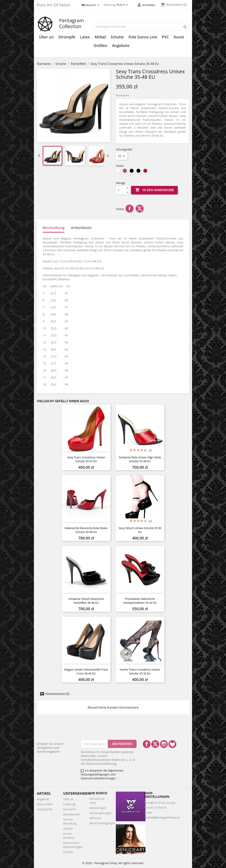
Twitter (155, 744)
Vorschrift (69, 809)
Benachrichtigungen (102, 823)
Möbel (100, 37)
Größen (101, 46)
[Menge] (121, 190)
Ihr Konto (98, 793)
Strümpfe (67, 37)
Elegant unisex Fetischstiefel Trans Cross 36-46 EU (86, 671)
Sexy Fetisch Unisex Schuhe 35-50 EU (140, 530)
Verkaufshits (45, 809)
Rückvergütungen (101, 813)
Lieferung (69, 804)
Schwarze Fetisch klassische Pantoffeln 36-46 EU (86, 601)
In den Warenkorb (154, 190)
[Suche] (141, 27)
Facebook (147, 744)
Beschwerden (72, 814)
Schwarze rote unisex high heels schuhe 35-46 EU (140, 459)
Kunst (179, 37)
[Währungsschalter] (123, 5)
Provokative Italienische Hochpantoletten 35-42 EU (140, 601)
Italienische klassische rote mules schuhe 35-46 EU (86, 530)
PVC (165, 37)
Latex (85, 37)
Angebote (121, 46)
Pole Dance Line (143, 37)
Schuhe (117, 37)
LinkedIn (172, 744)
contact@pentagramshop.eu (162, 817)
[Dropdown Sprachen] (91, 5)
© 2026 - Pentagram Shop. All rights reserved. (113, 863)
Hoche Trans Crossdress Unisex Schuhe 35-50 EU (140, 671)
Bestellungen (98, 808)
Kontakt (68, 852)
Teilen (129, 209)
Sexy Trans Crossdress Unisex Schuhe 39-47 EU (86, 459)
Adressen (95, 818)
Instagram (164, 744)
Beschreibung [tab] (54, 228)
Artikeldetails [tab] (81, 228)
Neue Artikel (45, 804)
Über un (46, 37)
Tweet (140, 209)
